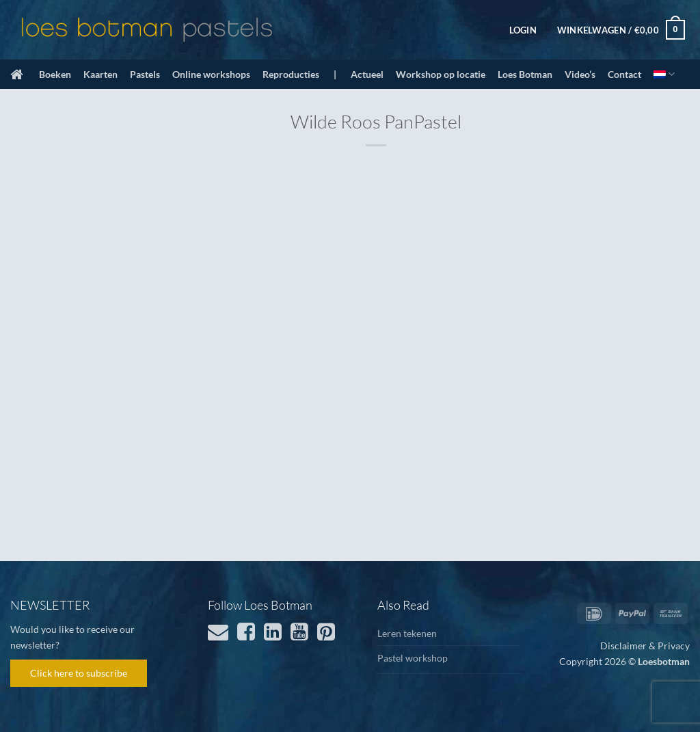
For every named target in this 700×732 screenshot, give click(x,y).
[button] (523, 30)
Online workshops (211, 74)
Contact (624, 74)
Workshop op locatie (441, 74)
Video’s (580, 74)
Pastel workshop (413, 658)
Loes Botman (525, 74)
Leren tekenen (407, 633)
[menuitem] (664, 74)
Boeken (55, 74)
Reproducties (291, 74)
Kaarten (100, 74)
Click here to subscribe (79, 673)
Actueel (367, 74)
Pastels (145, 74)
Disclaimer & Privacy (645, 646)
